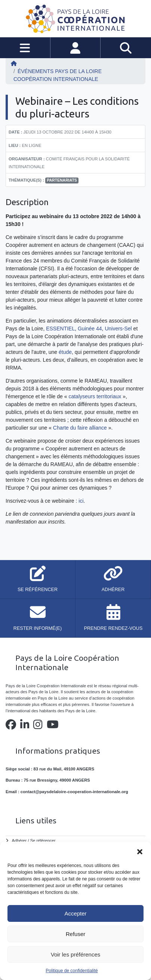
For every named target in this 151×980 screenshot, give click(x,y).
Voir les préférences (76, 954)
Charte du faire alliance (80, 428)
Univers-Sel (118, 329)
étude (65, 352)
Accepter (75, 913)
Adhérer (19, 841)
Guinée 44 (90, 329)
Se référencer (43, 841)
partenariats (62, 180)
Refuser (76, 934)
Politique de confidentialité (72, 971)
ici (81, 501)
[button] (140, 851)
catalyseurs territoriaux (95, 396)
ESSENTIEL (60, 329)
